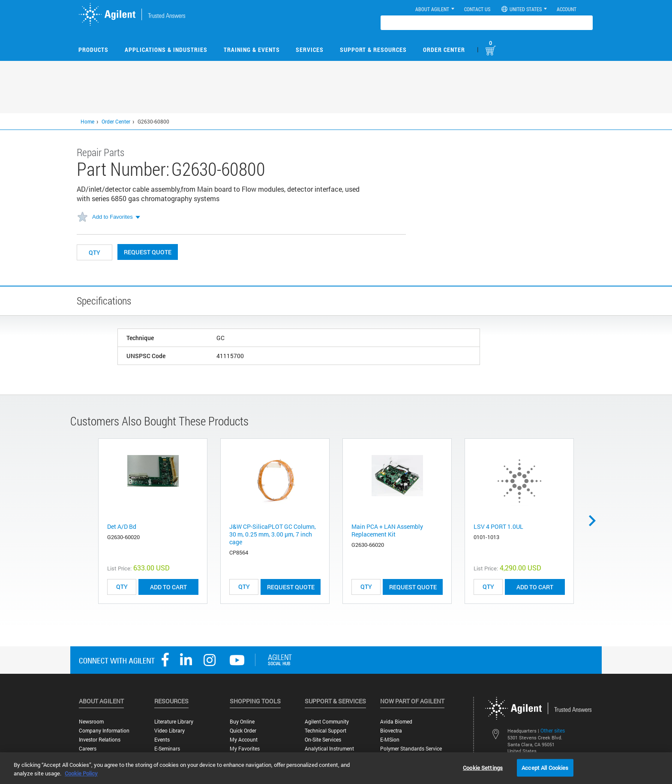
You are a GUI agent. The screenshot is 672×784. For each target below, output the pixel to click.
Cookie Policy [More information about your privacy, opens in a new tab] (81, 773)
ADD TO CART (168, 587)
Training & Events (252, 50)
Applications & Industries (166, 50)
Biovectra (391, 731)
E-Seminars (167, 749)
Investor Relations (100, 740)
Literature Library (174, 722)
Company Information (104, 731)
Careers (88, 749)
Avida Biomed (396, 722)
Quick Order (243, 731)
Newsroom (91, 722)
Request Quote (148, 252)
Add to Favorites (112, 217)
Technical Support (325, 731)
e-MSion (390, 740)
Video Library (169, 731)
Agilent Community (327, 722)
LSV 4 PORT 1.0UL (498, 526)
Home (87, 121)
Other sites (553, 730)
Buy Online (242, 722)
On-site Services (323, 740)
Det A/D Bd (122, 526)
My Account (244, 740)
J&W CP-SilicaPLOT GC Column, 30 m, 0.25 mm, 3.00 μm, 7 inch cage (273, 534)
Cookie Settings (483, 767)
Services (310, 50)
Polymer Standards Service (411, 749)
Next (595, 521)
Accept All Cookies (545, 767)
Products (93, 50)
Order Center (444, 50)
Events (162, 740)
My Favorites (245, 749)
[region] (336, 768)
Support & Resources (373, 50)
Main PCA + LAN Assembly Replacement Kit (387, 530)
